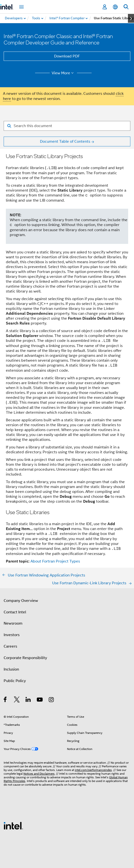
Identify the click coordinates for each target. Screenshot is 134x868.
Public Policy (15, 681)
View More (63, 73)
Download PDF (67, 56)
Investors (12, 635)
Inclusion (11, 669)
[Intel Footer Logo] (13, 825)
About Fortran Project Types (55, 561)
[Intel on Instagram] (52, 700)
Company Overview (21, 601)
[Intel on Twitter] (17, 700)
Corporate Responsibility (25, 658)
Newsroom (13, 623)
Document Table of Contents (65, 141)
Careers (10, 646)
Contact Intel (15, 612)
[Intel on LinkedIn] (28, 700)
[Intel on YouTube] (40, 700)
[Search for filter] (67, 126)
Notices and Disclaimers (39, 774)
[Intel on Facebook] (5, 700)
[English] (115, 7)
